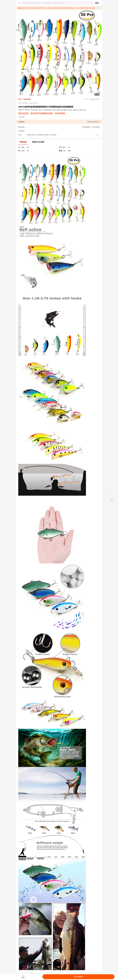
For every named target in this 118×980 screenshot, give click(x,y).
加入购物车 (78, 977)
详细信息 (23, 142)
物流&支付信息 (38, 142)
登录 (97, 3)
